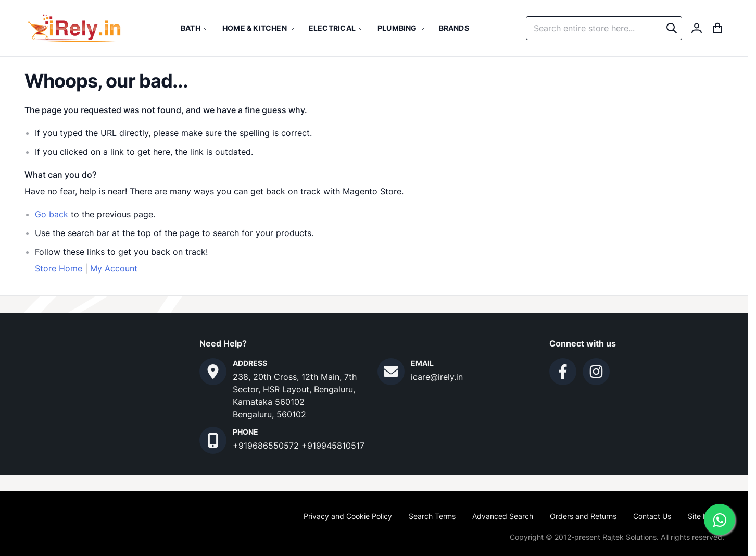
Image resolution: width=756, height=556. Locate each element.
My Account (114, 268)
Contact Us (652, 516)
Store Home (59, 268)
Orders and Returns (583, 516)
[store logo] (74, 28)
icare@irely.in (437, 377)
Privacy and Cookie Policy (348, 516)
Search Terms (432, 516)
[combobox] (604, 28)
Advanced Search (503, 516)
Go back (52, 214)
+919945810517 (333, 446)
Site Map (703, 516)
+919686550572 (267, 446)
